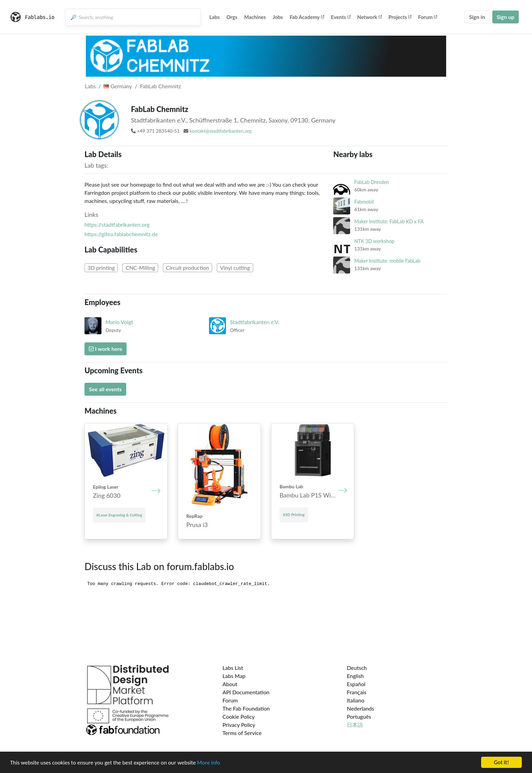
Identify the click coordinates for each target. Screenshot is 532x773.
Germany (118, 86)
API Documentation (246, 692)
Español (356, 684)
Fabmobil (364, 202)
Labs (215, 17)
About (230, 684)
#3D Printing (294, 515)
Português (359, 717)
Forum (427, 17)
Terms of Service (242, 733)
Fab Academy (307, 17)
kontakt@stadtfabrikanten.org (221, 131)
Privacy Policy (239, 725)
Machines (255, 17)
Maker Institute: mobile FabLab (387, 261)
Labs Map (234, 676)
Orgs (232, 17)
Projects (400, 17)
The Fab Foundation (246, 708)
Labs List (233, 668)
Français (356, 692)
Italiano (356, 700)
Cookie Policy (239, 717)
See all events (105, 389)
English (355, 676)
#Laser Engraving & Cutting (119, 515)
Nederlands (360, 708)
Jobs (278, 17)
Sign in (477, 17)
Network (369, 17)
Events (341, 17)
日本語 (355, 725)
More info (209, 763)
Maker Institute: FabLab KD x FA (389, 221)
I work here (106, 349)
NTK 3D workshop (374, 241)
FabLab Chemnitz (161, 86)
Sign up (506, 17)
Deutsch (357, 668)
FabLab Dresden (372, 182)
